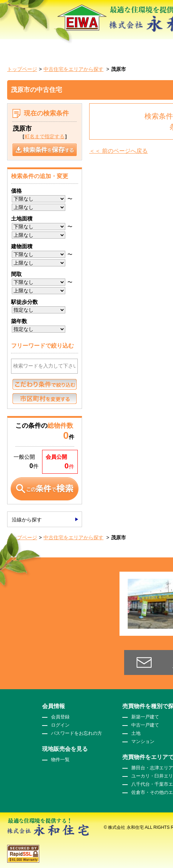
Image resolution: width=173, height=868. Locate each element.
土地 (136, 733)
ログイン (60, 725)
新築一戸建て (145, 717)
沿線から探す (27, 520)
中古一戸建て (145, 725)
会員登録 (60, 717)
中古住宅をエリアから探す (73, 69)
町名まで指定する (45, 136)
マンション (143, 741)
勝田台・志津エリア (152, 768)
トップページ (22, 69)
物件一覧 (60, 760)
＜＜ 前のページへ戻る (118, 151)
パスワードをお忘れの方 (77, 733)
